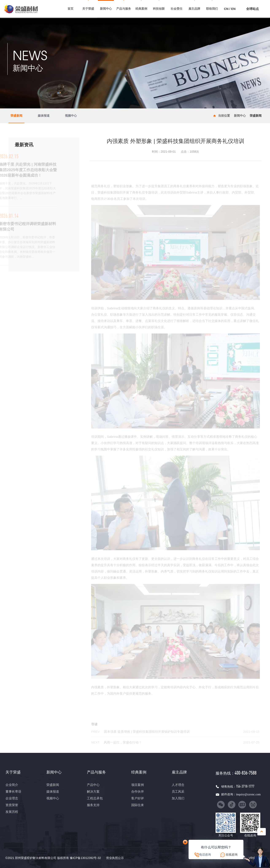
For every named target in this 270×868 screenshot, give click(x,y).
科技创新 (159, 9)
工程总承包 (95, 798)
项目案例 (138, 785)
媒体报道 (44, 116)
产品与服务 (124, 9)
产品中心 (93, 785)
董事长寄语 (13, 792)
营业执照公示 (115, 858)
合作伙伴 (138, 792)
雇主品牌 (194, 9)
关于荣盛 (88, 9)
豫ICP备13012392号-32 (85, 858)
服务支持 (93, 805)
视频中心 (71, 116)
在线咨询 (232, 855)
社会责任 (177, 9)
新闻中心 (106, 9)
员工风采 (178, 792)
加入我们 (178, 798)
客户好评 (138, 798)
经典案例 (141, 9)
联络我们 (212, 9)
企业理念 (12, 798)
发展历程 (12, 812)
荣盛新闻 (16, 116)
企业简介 (12, 785)
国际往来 (138, 805)
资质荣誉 (12, 805)
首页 (70, 9)
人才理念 (178, 785)
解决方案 (93, 792)
